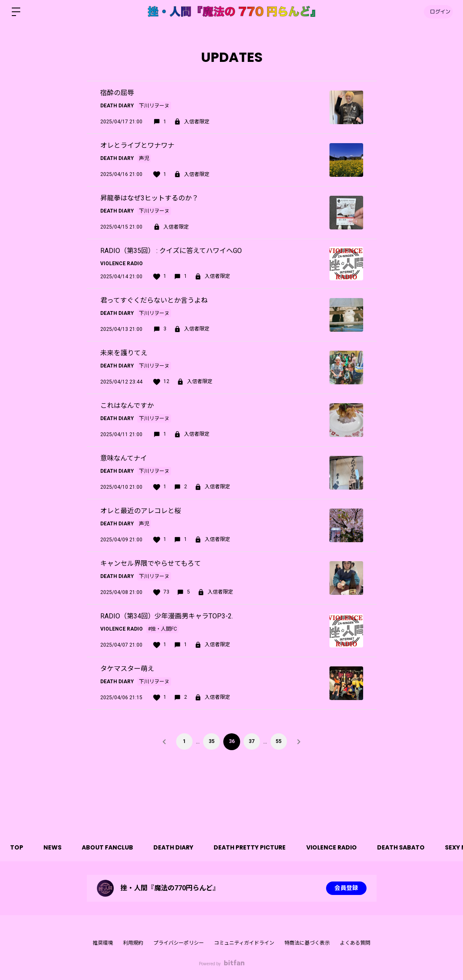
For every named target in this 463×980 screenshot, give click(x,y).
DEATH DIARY (176, 847)
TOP (17, 847)
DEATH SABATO (406, 847)
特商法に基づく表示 (307, 943)
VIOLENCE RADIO (336, 847)
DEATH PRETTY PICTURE (253, 847)
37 (252, 741)
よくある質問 (355, 943)
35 (211, 741)
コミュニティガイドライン (244, 943)
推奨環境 (103, 943)
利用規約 (133, 943)
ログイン (438, 12)
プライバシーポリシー (179, 943)
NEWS (54, 847)
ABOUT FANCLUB (110, 847)
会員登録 (346, 888)
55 (279, 741)
